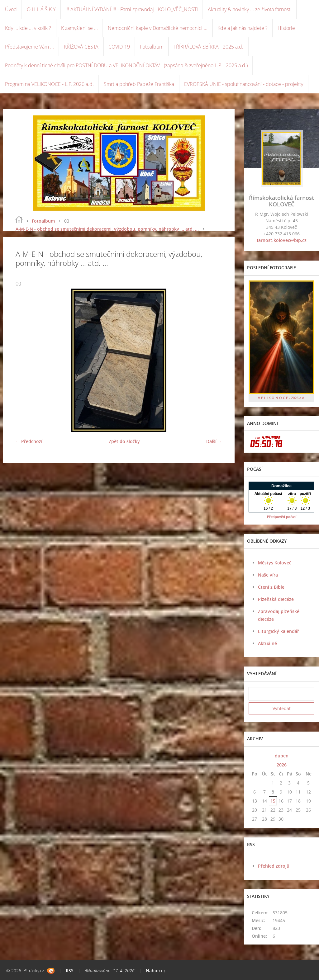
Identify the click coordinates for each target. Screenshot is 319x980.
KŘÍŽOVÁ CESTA (81, 47)
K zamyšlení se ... (79, 28)
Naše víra (268, 575)
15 (273, 801)
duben (282, 756)
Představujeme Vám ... (29, 47)
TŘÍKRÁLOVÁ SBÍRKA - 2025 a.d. (208, 47)
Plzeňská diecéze (276, 599)
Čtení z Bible (271, 587)
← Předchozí (29, 441)
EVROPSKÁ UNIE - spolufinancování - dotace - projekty (244, 84)
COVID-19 (119, 47)
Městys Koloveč (275, 563)
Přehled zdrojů (274, 866)
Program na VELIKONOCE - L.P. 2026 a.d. (49, 84)
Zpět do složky (124, 441)
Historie (286, 28)
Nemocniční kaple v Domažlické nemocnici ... (158, 28)
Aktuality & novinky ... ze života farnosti (250, 9)
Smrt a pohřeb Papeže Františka (139, 84)
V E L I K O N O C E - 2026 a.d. (282, 398)
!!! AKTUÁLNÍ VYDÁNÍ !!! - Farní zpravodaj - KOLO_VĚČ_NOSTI (132, 9)
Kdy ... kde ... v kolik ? (28, 28)
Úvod (11, 9)
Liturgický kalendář (279, 631)
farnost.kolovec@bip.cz (282, 240)
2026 (282, 765)
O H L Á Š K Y (41, 9)
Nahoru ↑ (156, 971)
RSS (70, 971)
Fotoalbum (152, 47)
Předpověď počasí (282, 517)
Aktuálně (267, 643)
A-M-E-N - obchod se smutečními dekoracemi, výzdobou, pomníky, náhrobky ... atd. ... (107, 229)
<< (255, 756)
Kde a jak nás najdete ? (243, 28)
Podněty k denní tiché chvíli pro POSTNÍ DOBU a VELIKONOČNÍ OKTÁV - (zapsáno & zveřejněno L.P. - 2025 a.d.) (126, 65)
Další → (214, 441)
